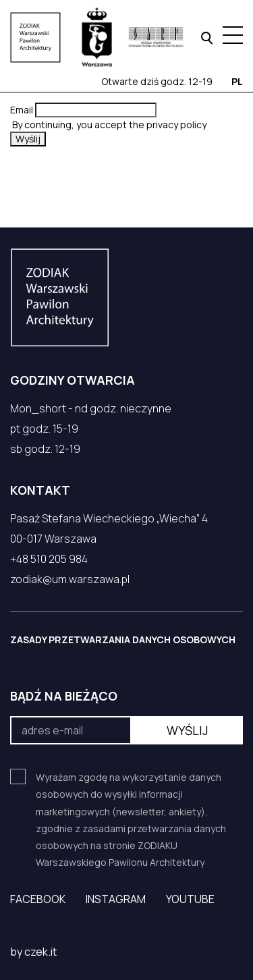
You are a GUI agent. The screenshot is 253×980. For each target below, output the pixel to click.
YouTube (190, 899)
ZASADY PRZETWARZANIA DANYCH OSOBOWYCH (123, 639)
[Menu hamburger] (233, 35)
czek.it (40, 952)
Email (22, 110)
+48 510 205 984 (49, 559)
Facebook (38, 899)
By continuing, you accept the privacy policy (108, 125)
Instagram (116, 899)
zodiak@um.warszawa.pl (70, 579)
